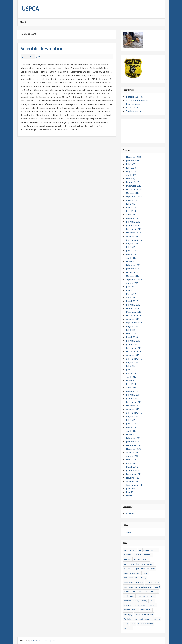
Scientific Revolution (42, 49)
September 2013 (134, 413)
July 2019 (131, 204)
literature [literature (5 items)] (131, 596)
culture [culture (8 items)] (139, 555)
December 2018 (134, 229)
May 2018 (131, 254)
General (130, 514)
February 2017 (133, 305)
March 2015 (132, 380)
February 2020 (133, 179)
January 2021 (133, 161)
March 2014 (132, 391)
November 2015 (134, 351)
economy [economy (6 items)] (148, 555)
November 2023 (134, 157)
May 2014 (131, 384)
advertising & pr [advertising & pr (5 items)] (130, 550)
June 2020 (131, 168)
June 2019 (131, 207)
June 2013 (131, 424)
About (23, 22)
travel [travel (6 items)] (133, 624)
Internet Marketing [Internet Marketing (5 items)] (151, 591)
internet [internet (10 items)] (157, 587)
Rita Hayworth (133, 104)
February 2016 (133, 341)
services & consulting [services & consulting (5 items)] (144, 619)
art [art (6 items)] (140, 550)
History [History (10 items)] (143, 578)
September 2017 (134, 279)
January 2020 (133, 182)
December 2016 (134, 312)
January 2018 (133, 269)
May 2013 (131, 427)
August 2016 (132, 326)
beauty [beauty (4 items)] (146, 550)
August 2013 (132, 416)
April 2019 (131, 215)
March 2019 (132, 218)
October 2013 (133, 409)
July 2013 (131, 420)
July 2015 (131, 366)
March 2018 (132, 261)
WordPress (36, 640)
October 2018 (133, 236)
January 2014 (133, 398)
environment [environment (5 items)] (129, 564)
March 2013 (132, 434)
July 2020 (131, 164)
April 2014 (131, 388)
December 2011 (134, 474)
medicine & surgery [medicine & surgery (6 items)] (131, 601)
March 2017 (132, 301)
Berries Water (133, 108)
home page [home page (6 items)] (128, 587)
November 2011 (134, 478)
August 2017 (132, 283)
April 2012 (131, 463)
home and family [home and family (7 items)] (153, 582)
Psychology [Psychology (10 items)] (128, 619)
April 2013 (131, 431)
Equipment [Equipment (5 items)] (141, 564)
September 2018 (134, 240)
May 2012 (131, 460)
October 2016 (133, 319)
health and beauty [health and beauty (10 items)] (131, 578)
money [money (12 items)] (144, 601)
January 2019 (133, 225)
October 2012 (133, 452)
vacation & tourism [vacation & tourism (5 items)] (145, 624)
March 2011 (132, 496)
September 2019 (134, 197)
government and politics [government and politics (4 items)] (146, 568)
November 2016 (134, 316)
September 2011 (134, 485)
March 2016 (132, 337)
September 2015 (134, 359)
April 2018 (131, 258)
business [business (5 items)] (155, 550)
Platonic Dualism (134, 97)
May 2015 (131, 373)
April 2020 (131, 175)
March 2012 (132, 467)
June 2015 (131, 370)
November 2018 (134, 233)
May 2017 (131, 294)
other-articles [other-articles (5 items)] (146, 610)
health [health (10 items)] (146, 573)
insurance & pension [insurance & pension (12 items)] (143, 587)
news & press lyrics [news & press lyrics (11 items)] (131, 605)
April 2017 (131, 297)
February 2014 (133, 395)
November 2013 (134, 406)
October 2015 (133, 355)
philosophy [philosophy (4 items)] (128, 614)
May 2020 (131, 171)
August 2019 (132, 200)
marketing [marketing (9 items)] (141, 596)
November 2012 (134, 449)
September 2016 (134, 323)
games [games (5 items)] (150, 564)
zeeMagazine (50, 640)
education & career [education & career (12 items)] (142, 559)
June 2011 (131, 492)
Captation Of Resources (137, 100)
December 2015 (134, 348)
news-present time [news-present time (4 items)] (149, 605)
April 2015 (131, 377)
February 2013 (133, 438)
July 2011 (131, 489)
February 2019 (133, 222)
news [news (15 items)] (152, 601)
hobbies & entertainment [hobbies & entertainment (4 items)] (134, 582)
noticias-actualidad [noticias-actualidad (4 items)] (131, 610)
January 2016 (133, 344)
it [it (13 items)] (124, 596)
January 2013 (133, 442)
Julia (38, 56)
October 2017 (133, 276)
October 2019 (133, 193)
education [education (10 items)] (128, 559)
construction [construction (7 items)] (129, 555)
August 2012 (132, 456)
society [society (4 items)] (157, 619)
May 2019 (131, 211)
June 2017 (131, 290)
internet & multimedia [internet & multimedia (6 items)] (132, 591)
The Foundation (134, 111)
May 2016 (131, 334)
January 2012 (133, 470)
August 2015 (132, 362)
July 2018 (131, 247)
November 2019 (134, 189)
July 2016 (131, 330)
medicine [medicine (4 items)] (151, 596)
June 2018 (131, 251)
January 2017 (133, 308)
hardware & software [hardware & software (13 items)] (132, 573)
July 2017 (131, 287)
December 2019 (134, 186)
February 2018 (133, 265)
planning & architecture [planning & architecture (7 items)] (144, 614)
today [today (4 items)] (126, 624)
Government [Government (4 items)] (129, 568)
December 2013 (134, 402)
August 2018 (132, 243)
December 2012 (134, 445)
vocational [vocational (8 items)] (128, 628)
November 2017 (134, 272)
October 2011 (133, 481)
